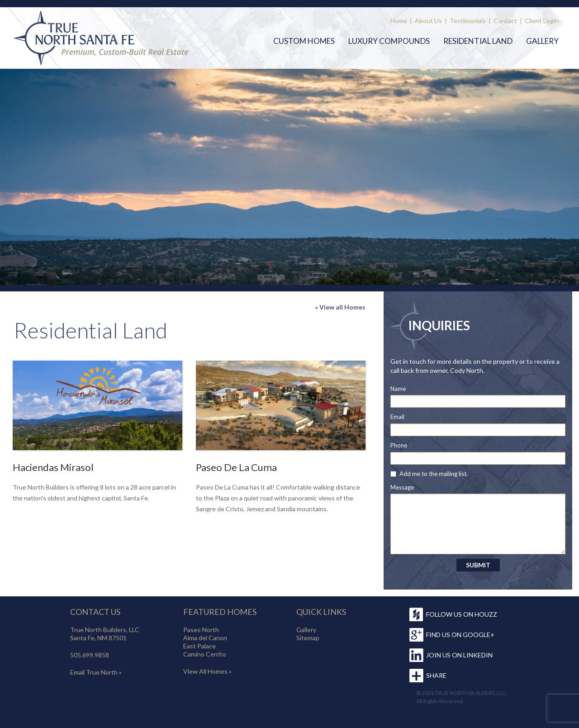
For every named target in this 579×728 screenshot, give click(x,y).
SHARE (436, 675)
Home (399, 21)
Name (398, 389)
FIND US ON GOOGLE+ (460, 635)
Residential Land (478, 41)
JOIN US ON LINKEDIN (459, 655)
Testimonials (468, 21)
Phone (399, 445)
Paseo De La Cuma (236, 467)
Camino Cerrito (205, 654)
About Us (428, 21)
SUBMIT (478, 565)
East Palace (199, 646)
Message (402, 487)
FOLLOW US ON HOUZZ (462, 614)
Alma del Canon (205, 638)
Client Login (542, 21)
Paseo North (201, 630)
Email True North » (96, 672)
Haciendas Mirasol (53, 467)
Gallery (542, 41)
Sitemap (308, 638)
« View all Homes (340, 307)
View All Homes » (207, 671)
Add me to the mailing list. (434, 474)
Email (397, 417)
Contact (505, 21)
